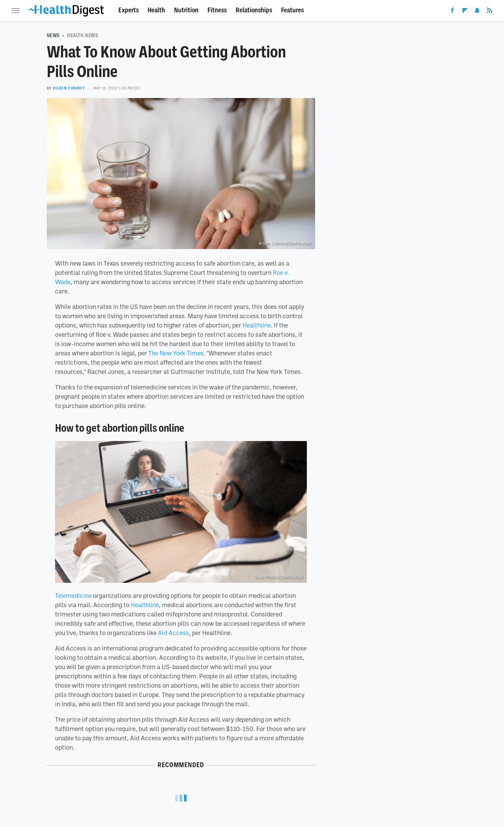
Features (292, 10)
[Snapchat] (477, 12)
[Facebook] (452, 12)
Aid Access (173, 633)
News (53, 35)
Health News (83, 35)
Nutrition (186, 10)
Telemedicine (73, 595)
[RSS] (490, 12)
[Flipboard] (465, 12)
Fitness (217, 10)
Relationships (254, 10)
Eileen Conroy (69, 88)
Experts (128, 10)
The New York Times (176, 353)
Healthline (257, 325)
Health (156, 10)
